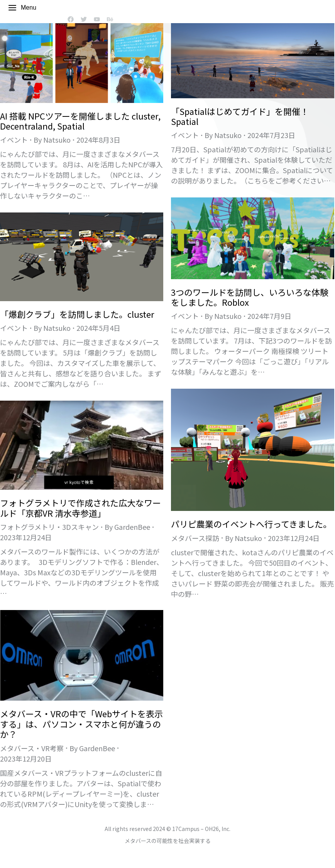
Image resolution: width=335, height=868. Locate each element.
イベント (14, 140)
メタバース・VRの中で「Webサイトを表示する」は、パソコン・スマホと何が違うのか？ (81, 724)
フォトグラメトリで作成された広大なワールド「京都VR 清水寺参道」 (80, 507)
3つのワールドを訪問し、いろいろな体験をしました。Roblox (250, 297)
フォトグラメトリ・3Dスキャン (49, 527)
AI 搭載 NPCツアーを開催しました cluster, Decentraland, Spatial (80, 121)
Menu (22, 8)
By (52, 140)
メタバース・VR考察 (32, 748)
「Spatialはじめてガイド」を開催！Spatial (240, 116)
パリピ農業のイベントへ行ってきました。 (251, 524)
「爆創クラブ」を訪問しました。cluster (77, 314)
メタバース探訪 (195, 538)
